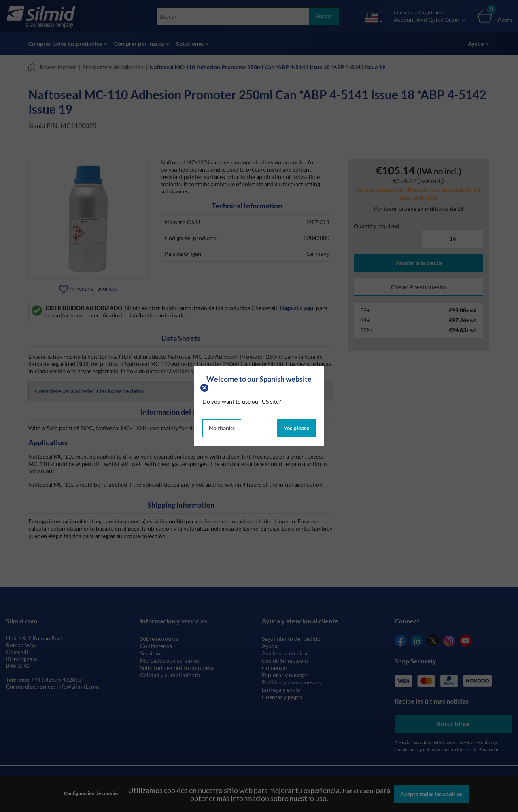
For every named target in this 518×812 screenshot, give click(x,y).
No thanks (222, 428)
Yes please (296, 428)
